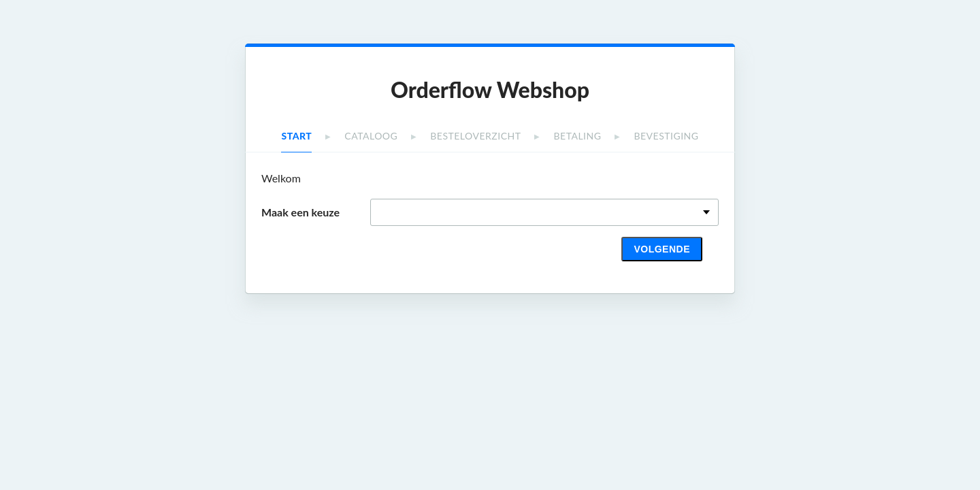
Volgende (662, 249)
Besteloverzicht (475, 136)
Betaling (578, 136)
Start (296, 136)
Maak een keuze (300, 212)
